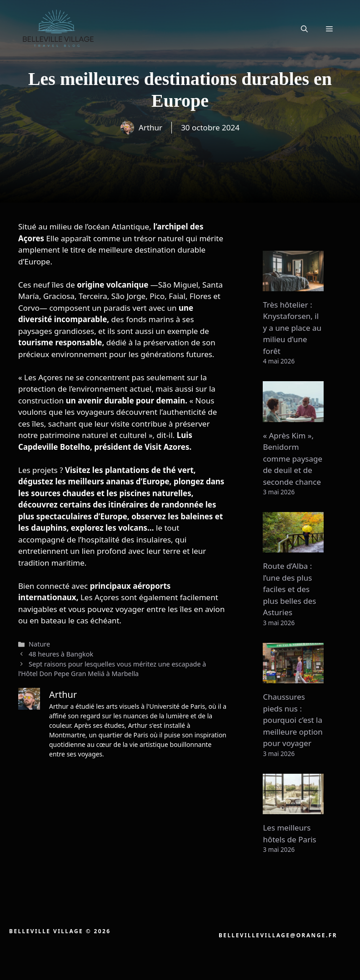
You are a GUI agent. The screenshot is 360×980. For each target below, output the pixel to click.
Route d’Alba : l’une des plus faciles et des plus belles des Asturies (289, 589)
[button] (304, 29)
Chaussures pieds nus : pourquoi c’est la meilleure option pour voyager (292, 720)
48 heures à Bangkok (61, 654)
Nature (39, 644)
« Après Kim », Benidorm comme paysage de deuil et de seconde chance (292, 459)
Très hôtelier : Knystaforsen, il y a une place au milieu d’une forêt (292, 328)
